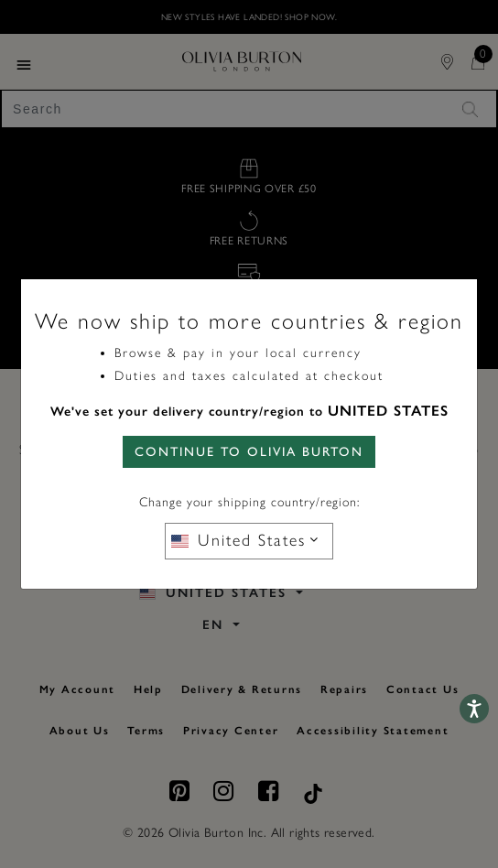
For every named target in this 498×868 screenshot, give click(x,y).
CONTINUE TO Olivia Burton (249, 452)
